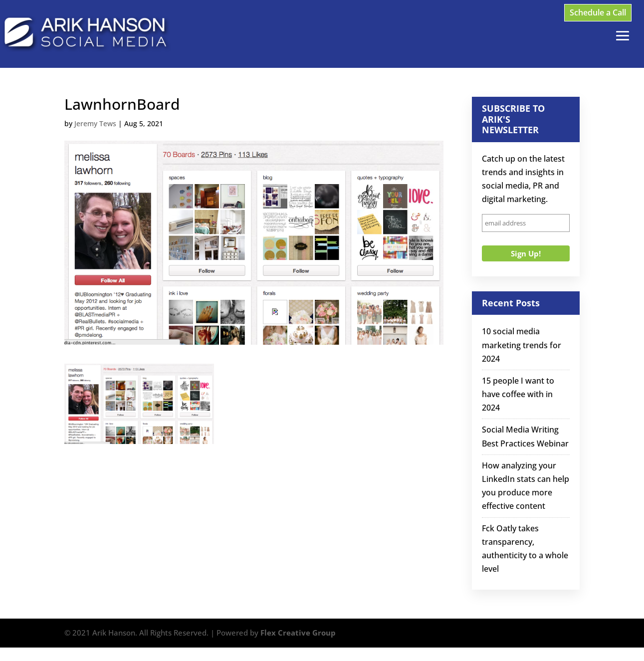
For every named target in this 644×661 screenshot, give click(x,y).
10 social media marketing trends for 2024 (522, 345)
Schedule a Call (598, 12)
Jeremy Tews (95, 123)
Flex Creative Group (298, 633)
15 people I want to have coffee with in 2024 (518, 394)
